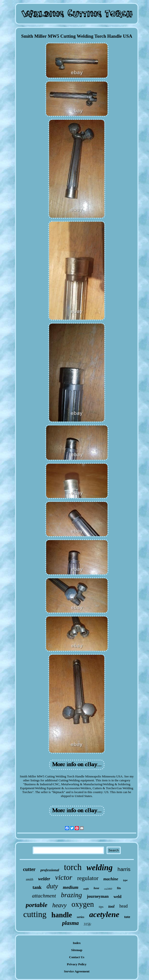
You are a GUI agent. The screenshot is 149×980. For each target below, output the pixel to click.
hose (96, 888)
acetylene (104, 914)
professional (50, 870)
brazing (71, 895)
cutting (35, 914)
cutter (29, 869)
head (123, 906)
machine (111, 879)
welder (44, 879)
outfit (86, 889)
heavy (59, 905)
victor (64, 877)
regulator (88, 878)
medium (71, 887)
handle (62, 915)
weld (118, 897)
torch (73, 867)
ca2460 (108, 889)
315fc (88, 924)
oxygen (83, 904)
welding (99, 868)
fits (119, 888)
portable (37, 905)
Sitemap (77, 950)
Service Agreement (77, 971)
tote (127, 917)
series (81, 917)
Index (77, 943)
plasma (70, 923)
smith (29, 879)
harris (124, 869)
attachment (44, 896)
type (125, 880)
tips (101, 907)
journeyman (98, 896)
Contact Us (77, 957)
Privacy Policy (77, 964)
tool (111, 906)
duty (52, 886)
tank (37, 887)
